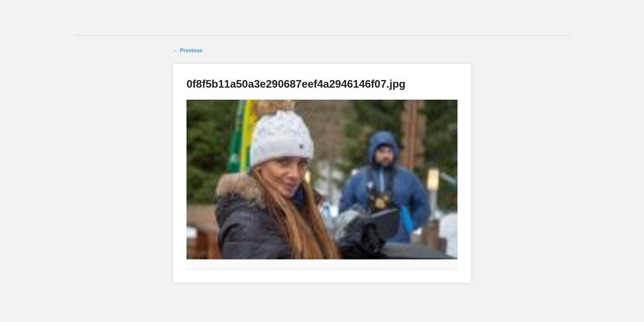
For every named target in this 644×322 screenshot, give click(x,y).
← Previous (188, 51)
